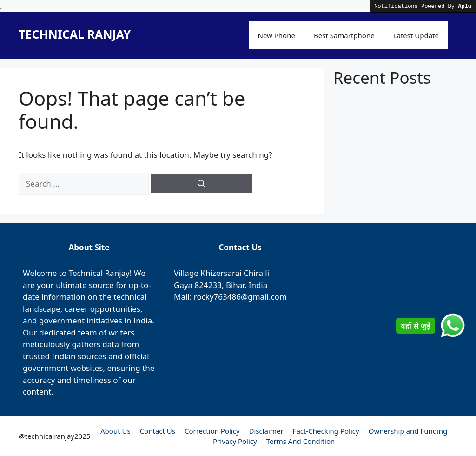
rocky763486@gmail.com (240, 297)
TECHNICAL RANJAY (75, 34)
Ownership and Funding (408, 431)
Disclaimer (266, 431)
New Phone (277, 35)
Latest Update (416, 35)
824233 (208, 285)
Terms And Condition (301, 441)
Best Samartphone (344, 35)
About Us (116, 431)
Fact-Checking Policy (326, 431)
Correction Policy (212, 431)
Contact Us (158, 431)
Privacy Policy (235, 441)
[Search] (202, 184)
